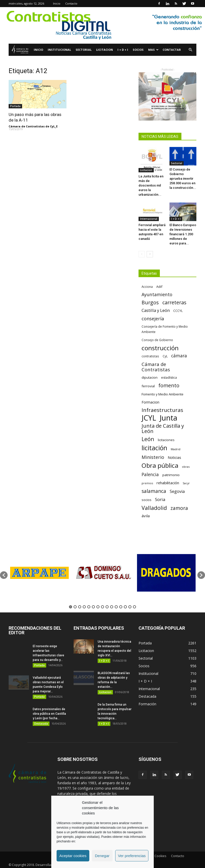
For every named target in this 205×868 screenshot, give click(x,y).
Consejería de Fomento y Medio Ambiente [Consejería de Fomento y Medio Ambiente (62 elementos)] (165, 329)
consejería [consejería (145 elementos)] (153, 319)
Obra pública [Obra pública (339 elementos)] (160, 465)
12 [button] (121, 607)
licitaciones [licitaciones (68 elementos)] (166, 440)
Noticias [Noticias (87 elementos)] (174, 457)
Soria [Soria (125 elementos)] (160, 499)
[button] (190, 50)
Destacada (41, 724)
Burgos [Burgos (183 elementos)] (150, 302)
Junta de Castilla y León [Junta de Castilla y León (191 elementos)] (163, 428)
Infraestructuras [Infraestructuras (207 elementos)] (162, 410)
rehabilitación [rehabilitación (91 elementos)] (168, 483)
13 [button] (125, 607)
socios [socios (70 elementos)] (147, 500)
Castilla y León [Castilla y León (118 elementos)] (156, 310)
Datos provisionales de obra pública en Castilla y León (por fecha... (49, 714)
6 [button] (93, 607)
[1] (102, 25)
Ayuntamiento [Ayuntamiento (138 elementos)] (157, 295)
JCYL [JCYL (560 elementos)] (149, 418)
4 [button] (84, 607)
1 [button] (71, 607)
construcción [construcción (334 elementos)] (160, 348)
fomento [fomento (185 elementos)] (169, 385)
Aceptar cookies (73, 856)
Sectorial (84, 50)
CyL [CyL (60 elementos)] (165, 356)
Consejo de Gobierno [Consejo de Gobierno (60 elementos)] (157, 340)
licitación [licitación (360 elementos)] (154, 448)
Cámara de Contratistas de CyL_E (33, 126)
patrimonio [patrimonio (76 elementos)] (171, 475)
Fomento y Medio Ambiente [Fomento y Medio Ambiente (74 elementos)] (163, 394)
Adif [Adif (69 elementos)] (159, 287)
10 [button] (112, 607)
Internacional (149, 219)
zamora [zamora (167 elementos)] (179, 508)
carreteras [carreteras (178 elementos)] (174, 302)
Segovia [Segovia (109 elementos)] (177, 491)
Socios (138, 50)
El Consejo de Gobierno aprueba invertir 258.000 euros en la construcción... (183, 179)
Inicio (57, 3)
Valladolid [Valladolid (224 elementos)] (154, 508)
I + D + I (123, 50)
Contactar (172, 50)
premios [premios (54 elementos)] (147, 483)
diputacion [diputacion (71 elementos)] (150, 377)
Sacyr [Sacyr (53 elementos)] (186, 483)
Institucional (59, 50)
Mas (153, 50)
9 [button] (107, 607)
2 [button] (75, 607)
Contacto (71, 3)
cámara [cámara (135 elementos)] (179, 356)
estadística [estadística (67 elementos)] (169, 378)
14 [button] (130, 607)
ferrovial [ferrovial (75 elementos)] (148, 386)
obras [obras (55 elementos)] (186, 467)
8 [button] (102, 607)
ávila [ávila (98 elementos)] (146, 516)
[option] (39, 573)
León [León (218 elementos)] (148, 439)
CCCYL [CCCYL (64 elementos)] (178, 311)
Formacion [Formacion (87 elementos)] (150, 402)
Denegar (102, 856)
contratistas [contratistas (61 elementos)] (150, 356)
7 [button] (98, 607)
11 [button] (116, 607)
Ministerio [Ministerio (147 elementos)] (153, 457)
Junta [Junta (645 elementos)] (168, 418)
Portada (15, 106)
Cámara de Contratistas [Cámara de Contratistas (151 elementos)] (156, 367)
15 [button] (134, 607)
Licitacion (105, 50)
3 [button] (80, 607)
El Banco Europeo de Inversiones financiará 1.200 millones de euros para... (183, 234)
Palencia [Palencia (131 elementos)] (150, 474)
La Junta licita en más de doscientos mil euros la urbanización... (151, 185)
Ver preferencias (132, 856)
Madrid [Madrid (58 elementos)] (176, 449)
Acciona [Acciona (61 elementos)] (147, 287)
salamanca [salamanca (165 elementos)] (154, 491)
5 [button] (89, 607)
